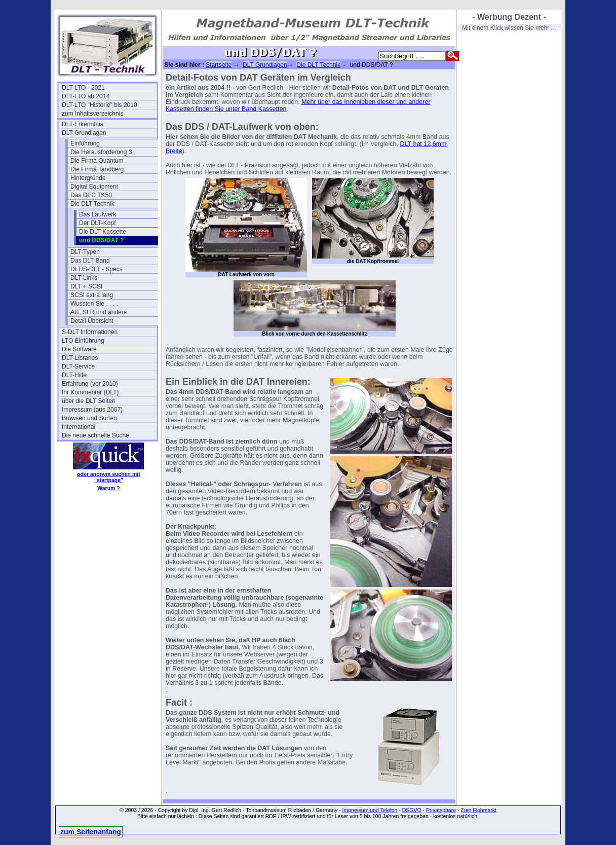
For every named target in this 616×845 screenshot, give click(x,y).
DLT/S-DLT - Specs (97, 269)
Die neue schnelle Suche (95, 435)
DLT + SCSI (86, 286)
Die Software (79, 349)
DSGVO (412, 810)
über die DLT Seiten (89, 401)
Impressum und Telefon (370, 810)
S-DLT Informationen (90, 332)
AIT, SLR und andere (99, 312)
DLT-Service (78, 366)
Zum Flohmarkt (478, 810)
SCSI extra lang (92, 295)
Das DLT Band (90, 261)
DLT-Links (84, 278)
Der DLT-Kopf (97, 223)
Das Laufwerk (98, 214)
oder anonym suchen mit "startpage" (108, 477)
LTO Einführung (83, 341)
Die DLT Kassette (103, 232)
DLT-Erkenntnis (83, 124)
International (79, 427)
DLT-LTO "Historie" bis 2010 (100, 105)
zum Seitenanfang (91, 832)
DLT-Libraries (80, 358)
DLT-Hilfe (74, 375)
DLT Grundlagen (84, 133)
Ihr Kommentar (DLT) (90, 392)
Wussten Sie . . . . (94, 304)
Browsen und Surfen (89, 418)
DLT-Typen (85, 252)
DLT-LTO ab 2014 (86, 96)
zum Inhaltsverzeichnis (92, 114)
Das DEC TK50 (91, 195)
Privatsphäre (441, 810)
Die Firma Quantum (97, 161)
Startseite (219, 65)
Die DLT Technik (92, 204)
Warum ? (109, 488)
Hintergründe (88, 178)
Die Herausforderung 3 (101, 152)
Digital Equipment (94, 187)
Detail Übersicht (92, 321)
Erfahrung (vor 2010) (90, 384)
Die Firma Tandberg (97, 169)
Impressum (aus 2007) (92, 410)
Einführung (85, 143)
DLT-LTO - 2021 (83, 88)
